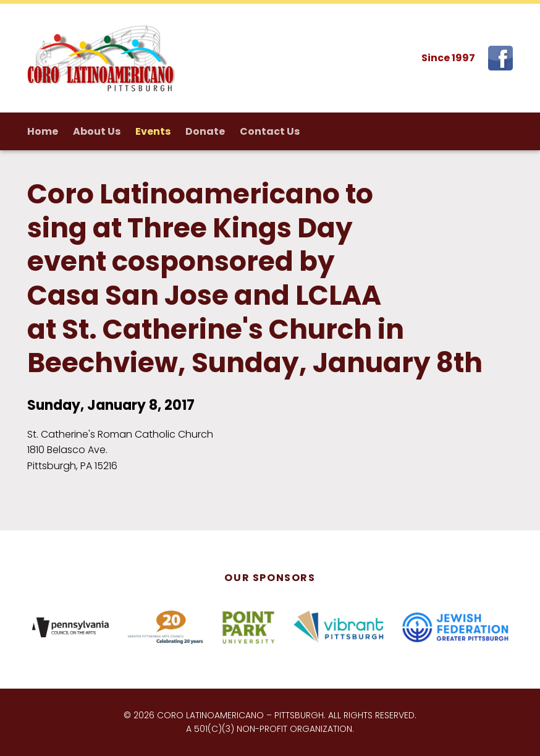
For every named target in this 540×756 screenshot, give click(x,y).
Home (43, 131)
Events (153, 131)
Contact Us (270, 131)
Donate (205, 131)
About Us (97, 131)
